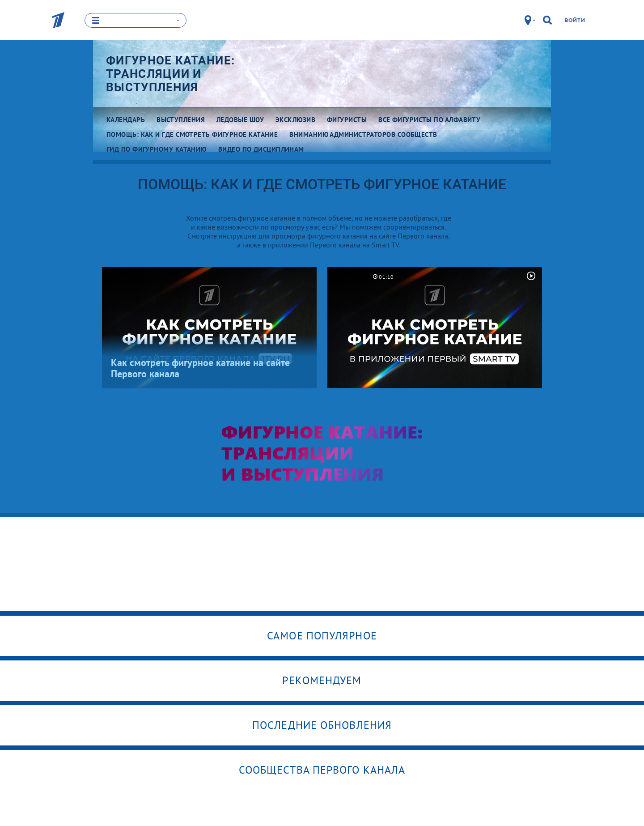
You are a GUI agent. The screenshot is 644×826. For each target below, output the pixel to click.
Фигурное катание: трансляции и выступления (170, 74)
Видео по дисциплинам (261, 149)
